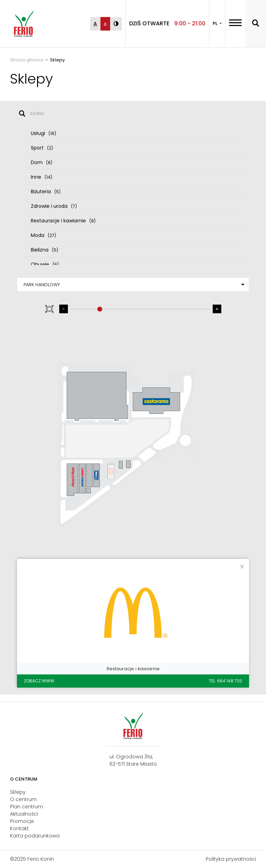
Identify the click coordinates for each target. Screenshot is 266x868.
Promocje (22, 821)
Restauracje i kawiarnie (63, 221)
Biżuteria (46, 192)
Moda (43, 235)
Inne (42, 177)
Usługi (43, 133)
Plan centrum (26, 807)
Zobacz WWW (39, 681)
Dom (42, 162)
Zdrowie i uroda (54, 206)
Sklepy (18, 792)
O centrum (23, 799)
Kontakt (19, 828)
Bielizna (45, 250)
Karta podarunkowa (35, 836)
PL (216, 23)
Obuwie (45, 264)
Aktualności (24, 814)
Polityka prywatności (231, 859)
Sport (42, 148)
